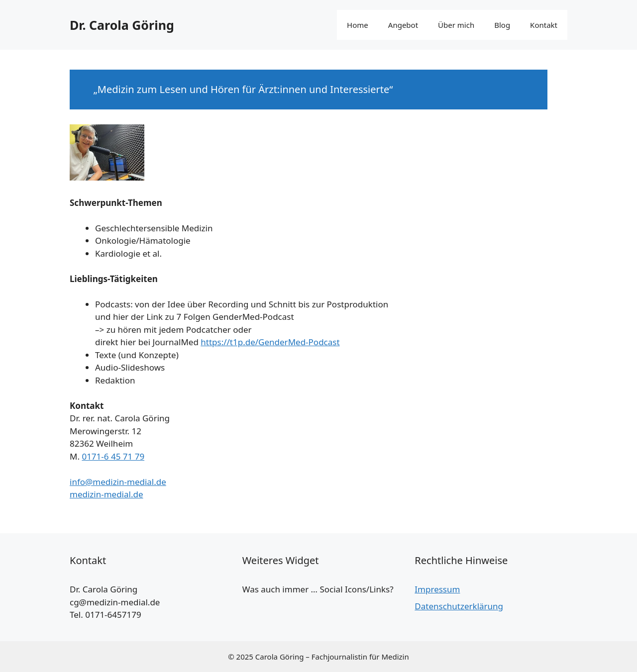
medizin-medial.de (106, 494)
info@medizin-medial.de (118, 482)
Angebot (403, 25)
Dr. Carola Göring (122, 25)
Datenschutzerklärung (459, 606)
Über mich (456, 25)
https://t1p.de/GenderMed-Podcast (270, 342)
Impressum (437, 589)
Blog (502, 25)
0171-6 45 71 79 (113, 456)
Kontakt (544, 25)
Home (358, 25)
